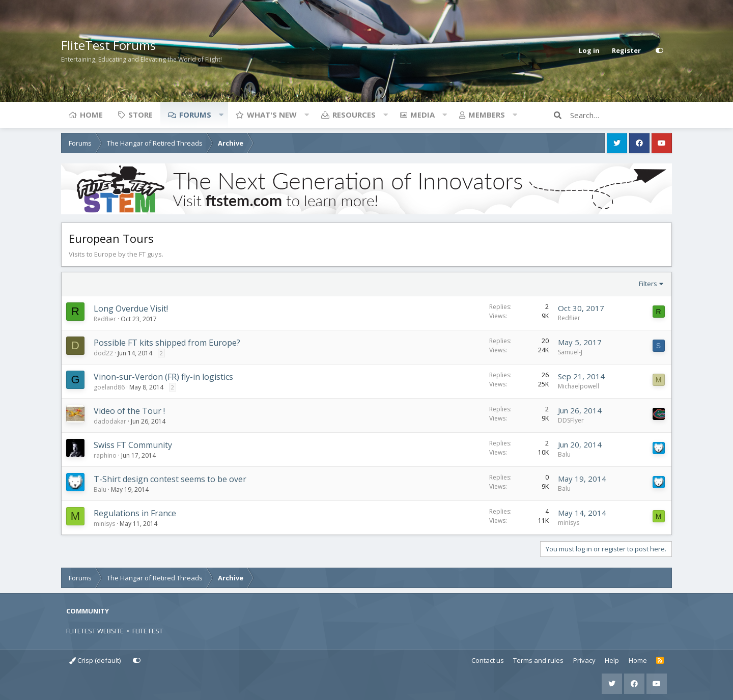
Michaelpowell (579, 386)
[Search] (621, 115)
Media (422, 115)
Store (140, 115)
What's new (272, 115)
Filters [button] (648, 284)
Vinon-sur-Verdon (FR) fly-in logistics (163, 377)
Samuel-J (570, 352)
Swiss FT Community (133, 445)
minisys (104, 524)
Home (91, 115)
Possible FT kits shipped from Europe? (167, 343)
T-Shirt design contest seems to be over (170, 479)
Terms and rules (538, 660)
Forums (195, 115)
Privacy (584, 660)
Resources (354, 115)
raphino (105, 455)
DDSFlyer (571, 420)
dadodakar (110, 421)
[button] (221, 115)
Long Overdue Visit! (131, 309)
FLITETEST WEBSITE (95, 631)
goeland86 (109, 387)
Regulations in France (135, 513)
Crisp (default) (95, 660)
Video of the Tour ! (129, 411)
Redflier (105, 319)
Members (487, 115)
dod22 (103, 353)
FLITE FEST (148, 631)
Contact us (488, 660)
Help (612, 660)
